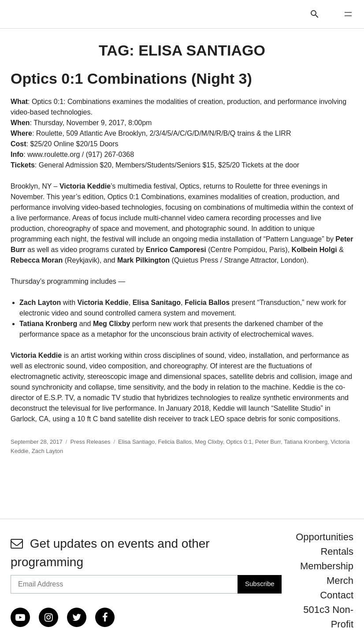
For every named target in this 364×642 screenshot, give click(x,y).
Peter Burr (268, 442)
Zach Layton (48, 451)
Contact (337, 595)
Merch (340, 581)
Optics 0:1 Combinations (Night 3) (131, 78)
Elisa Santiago (136, 442)
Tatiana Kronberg (306, 442)
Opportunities (325, 537)
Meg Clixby (209, 442)
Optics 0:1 (239, 442)
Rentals (337, 551)
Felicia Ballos (175, 442)
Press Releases (90, 442)
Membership (327, 566)
